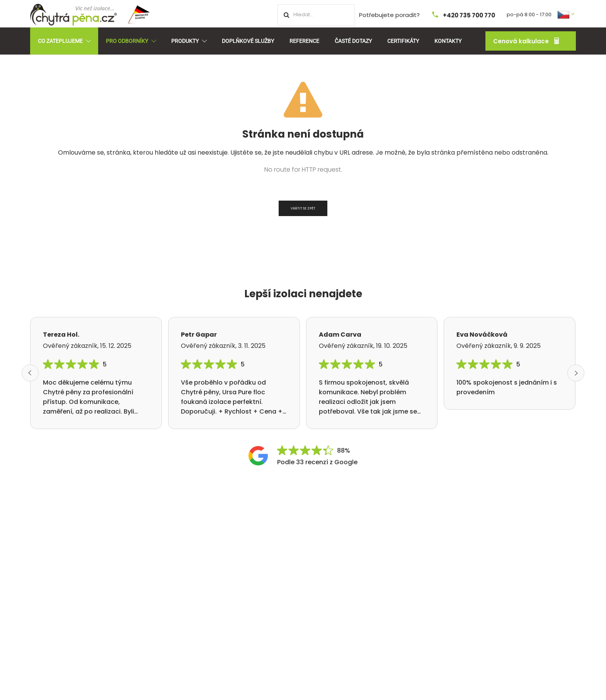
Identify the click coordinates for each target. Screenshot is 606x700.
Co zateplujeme (64, 41)
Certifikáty (403, 41)
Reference (304, 41)
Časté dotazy (353, 41)
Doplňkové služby (248, 41)
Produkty (189, 41)
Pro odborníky (131, 41)
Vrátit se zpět (303, 208)
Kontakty (448, 41)
